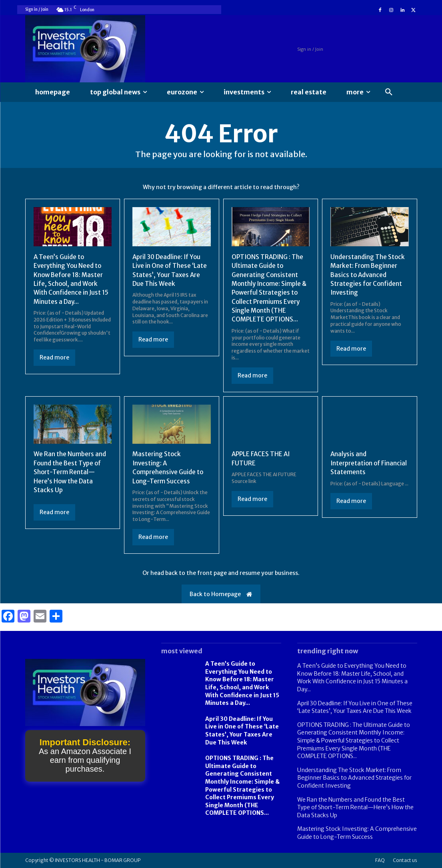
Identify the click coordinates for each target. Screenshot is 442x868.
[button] (389, 92)
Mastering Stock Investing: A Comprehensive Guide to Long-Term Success (357, 833)
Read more (54, 357)
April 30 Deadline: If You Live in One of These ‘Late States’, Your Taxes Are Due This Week (242, 731)
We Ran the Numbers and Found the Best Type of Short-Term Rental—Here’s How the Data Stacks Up (71, 472)
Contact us (405, 860)
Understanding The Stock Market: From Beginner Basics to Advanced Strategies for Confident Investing (369, 275)
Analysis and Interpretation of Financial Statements (361, 463)
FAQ (380, 860)
